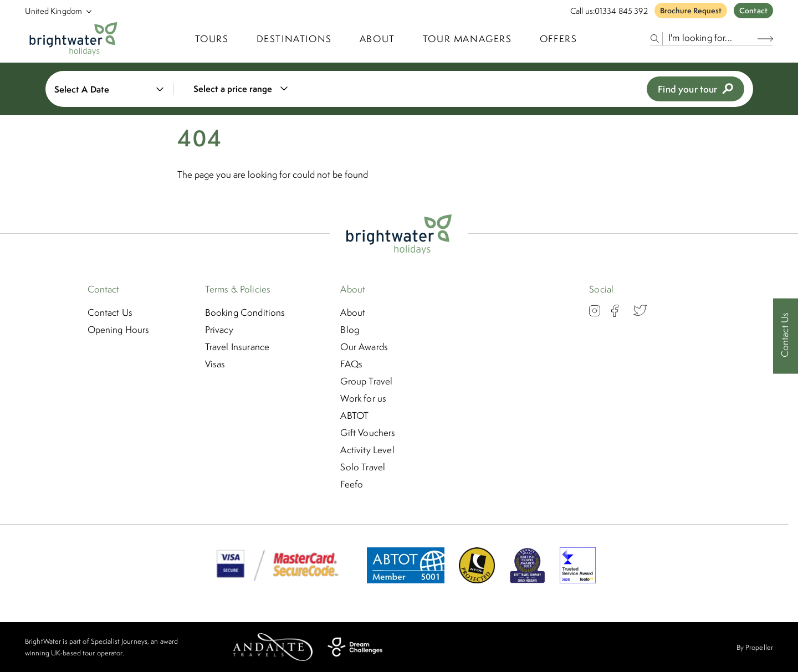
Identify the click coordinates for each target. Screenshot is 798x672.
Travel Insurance (237, 347)
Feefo (352, 484)
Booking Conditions (245, 312)
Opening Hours (119, 330)
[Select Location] (54, 11)
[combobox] (247, 89)
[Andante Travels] (273, 647)
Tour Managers (467, 39)
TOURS (212, 39)
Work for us (363, 398)
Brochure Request (691, 11)
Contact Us (110, 312)
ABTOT (354, 415)
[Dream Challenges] (355, 647)
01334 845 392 (621, 11)
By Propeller (755, 647)
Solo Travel (363, 467)
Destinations (294, 39)
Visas (215, 364)
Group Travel (366, 381)
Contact (753, 11)
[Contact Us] (786, 336)
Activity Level (367, 450)
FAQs (351, 364)
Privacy (219, 330)
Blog (350, 330)
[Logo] (73, 39)
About (377, 39)
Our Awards (364, 347)
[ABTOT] (406, 580)
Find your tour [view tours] (695, 89)
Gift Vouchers (368, 433)
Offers (559, 39)
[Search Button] (765, 39)
